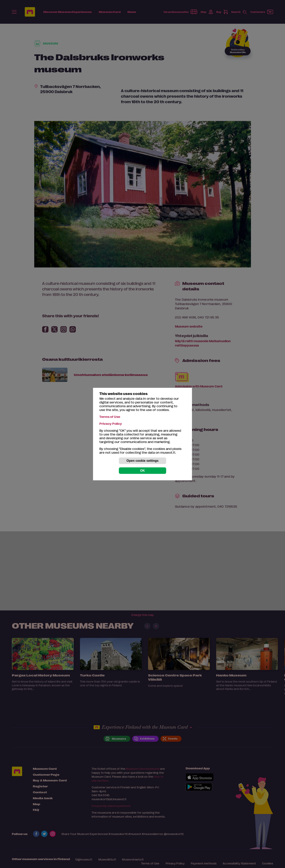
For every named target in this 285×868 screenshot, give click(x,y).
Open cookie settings (142, 461)
